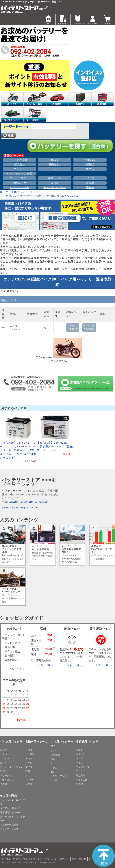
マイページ (93, 19)
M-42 (55, 183)
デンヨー (80, 771)
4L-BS (55, 160)
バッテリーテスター (10, 829)
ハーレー (19, 169)
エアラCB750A (71, 196)
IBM (52, 772)
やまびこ (80, 754)
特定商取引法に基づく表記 (28, 859)
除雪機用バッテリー (10, 813)
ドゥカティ (6, 776)
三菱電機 (55, 755)
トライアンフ (7, 780)
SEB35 (90, 164)
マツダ (29, 767)
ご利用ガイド (78, 19)
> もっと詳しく (18, 669)
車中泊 (90, 187)
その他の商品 (8, 796)
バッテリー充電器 (9, 825)
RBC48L (55, 164)
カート (107, 19)
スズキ (3, 763)
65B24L (20, 164)
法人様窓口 (63, 19)
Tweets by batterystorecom (20, 507)
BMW (3, 771)
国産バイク (43, 196)
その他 (3, 784)
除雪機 (90, 183)
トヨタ (29, 750)
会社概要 (6, 859)
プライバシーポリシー (57, 859)
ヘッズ (79, 758)
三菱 (28, 771)
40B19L (90, 160)
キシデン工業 (83, 767)
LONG (90, 178)
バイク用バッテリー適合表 (17, 196)
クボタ (79, 750)
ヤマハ (3, 754)
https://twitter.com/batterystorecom (25, 502)
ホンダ (55, 196)
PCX (55, 169)
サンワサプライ (58, 776)
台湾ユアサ (20, 183)
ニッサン (30, 754)
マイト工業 (81, 780)
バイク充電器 (19, 160)
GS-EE (54, 759)
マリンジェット (19, 187)
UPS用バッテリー (62, 742)
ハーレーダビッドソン (11, 767)
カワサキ (4, 758)
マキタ (79, 763)
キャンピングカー (55, 187)
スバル (29, 763)
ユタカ (54, 767)
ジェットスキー (19, 178)
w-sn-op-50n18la (89, 327)
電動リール (55, 178)
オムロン (55, 751)
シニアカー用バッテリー (12, 808)
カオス (90, 169)
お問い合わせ (79, 859)
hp (52, 763)
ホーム (48, 19)
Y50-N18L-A (73, 327)
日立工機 (80, 776)
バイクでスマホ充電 (19, 174)
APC (53, 746)
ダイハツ (30, 780)
